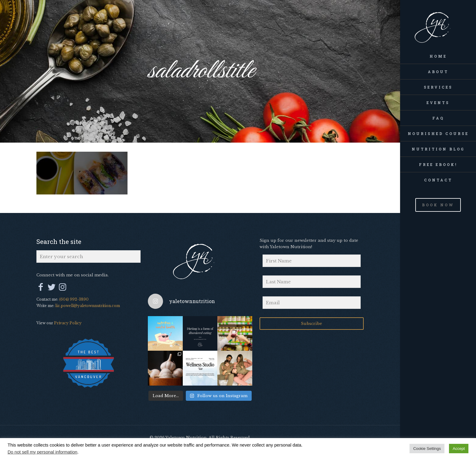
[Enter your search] (88, 256)
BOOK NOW (438, 205)
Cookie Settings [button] (427, 449)
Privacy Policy (68, 323)
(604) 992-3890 (74, 299)
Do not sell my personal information (42, 452)
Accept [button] (459, 449)
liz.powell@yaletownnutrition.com (88, 306)
